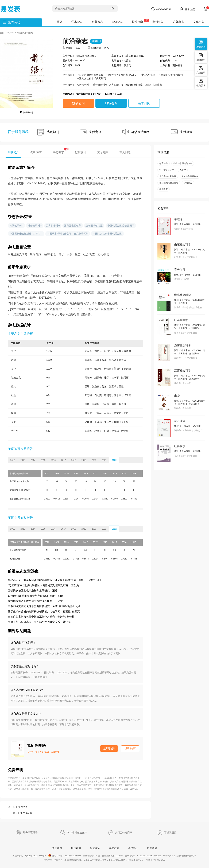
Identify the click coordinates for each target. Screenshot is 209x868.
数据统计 (81, 152)
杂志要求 (59, 152)
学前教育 (188, 183)
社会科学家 (181, 320)
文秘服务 (199, 22)
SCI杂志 (117, 22)
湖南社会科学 (183, 345)
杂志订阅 (144, 103)
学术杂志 (77, 22)
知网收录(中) (84, 85)
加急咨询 (111, 103)
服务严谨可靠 (27, 833)
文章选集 (103, 152)
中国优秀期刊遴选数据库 (90, 75)
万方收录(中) (116, 85)
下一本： (20, 813)
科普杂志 (98, 22)
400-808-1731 (164, 9)
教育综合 (164, 163)
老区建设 (180, 421)
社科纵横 (180, 446)
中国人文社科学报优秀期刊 (91, 78)
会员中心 (133, 848)
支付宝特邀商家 (120, 833)
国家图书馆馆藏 (134, 85)
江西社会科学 (183, 371)
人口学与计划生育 (168, 176)
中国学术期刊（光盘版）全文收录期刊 (162, 75)
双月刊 (10, 33)
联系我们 (152, 848)
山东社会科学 (183, 244)
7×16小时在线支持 (73, 833)
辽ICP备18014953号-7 (36, 856)
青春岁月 (180, 270)
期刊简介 (13, 152)
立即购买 (109, 748)
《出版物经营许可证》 (31, 778)
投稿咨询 (78, 103)
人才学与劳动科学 (190, 176)
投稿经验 (95, 848)
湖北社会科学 (183, 295)
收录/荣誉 (36, 152)
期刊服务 (158, 22)
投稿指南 (137, 22)
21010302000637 (73, 856)
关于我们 (57, 848)
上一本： (18, 807)
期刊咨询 (76, 848)
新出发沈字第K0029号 (112, 856)
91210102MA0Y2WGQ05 (149, 856)
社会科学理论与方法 (183, 163)
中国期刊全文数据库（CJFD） (122, 75)
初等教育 (164, 189)
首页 (59, 22)
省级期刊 (96, 41)
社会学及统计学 (167, 170)
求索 (177, 396)
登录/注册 (190, 9)
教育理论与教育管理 (169, 183)
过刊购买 (130, 749)
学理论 (178, 219)
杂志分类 (14, 22)
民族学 (183, 170)
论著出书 (178, 22)
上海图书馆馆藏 (153, 85)
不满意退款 (167, 833)
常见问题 (125, 152)
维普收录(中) (100, 85)
